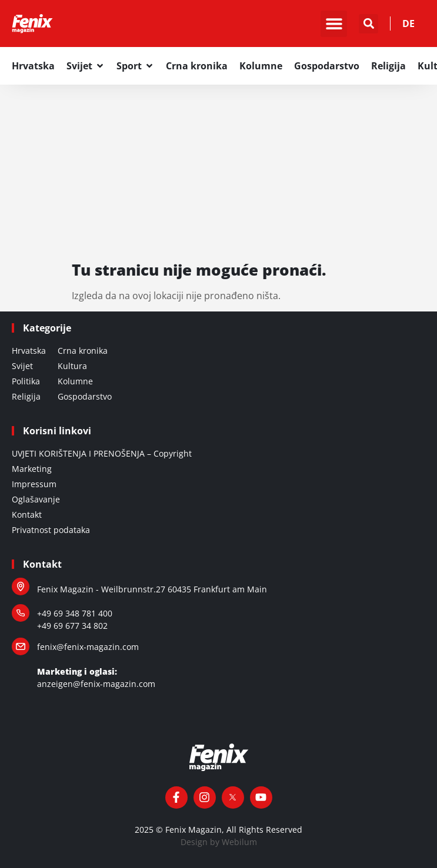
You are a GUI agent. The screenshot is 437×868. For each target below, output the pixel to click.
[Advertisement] (218, 173)
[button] (334, 24)
